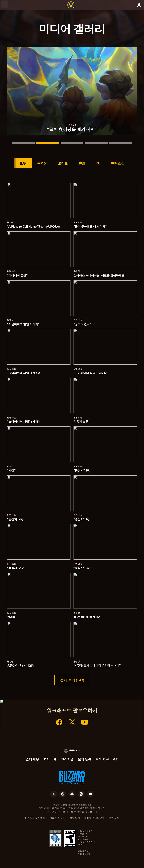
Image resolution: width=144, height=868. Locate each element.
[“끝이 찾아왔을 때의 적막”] (48, 143)
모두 (23, 163)
